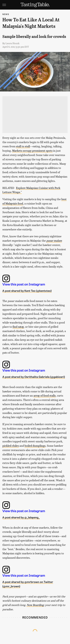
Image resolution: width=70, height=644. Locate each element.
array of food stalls (45, 395)
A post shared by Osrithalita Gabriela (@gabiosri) (34, 377)
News (6, 14)
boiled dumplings (35, 446)
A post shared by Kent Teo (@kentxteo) (27, 291)
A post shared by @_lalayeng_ (21, 517)
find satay (18, 327)
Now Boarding (35, 605)
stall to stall (23, 146)
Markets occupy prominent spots (32, 151)
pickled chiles (11, 446)
